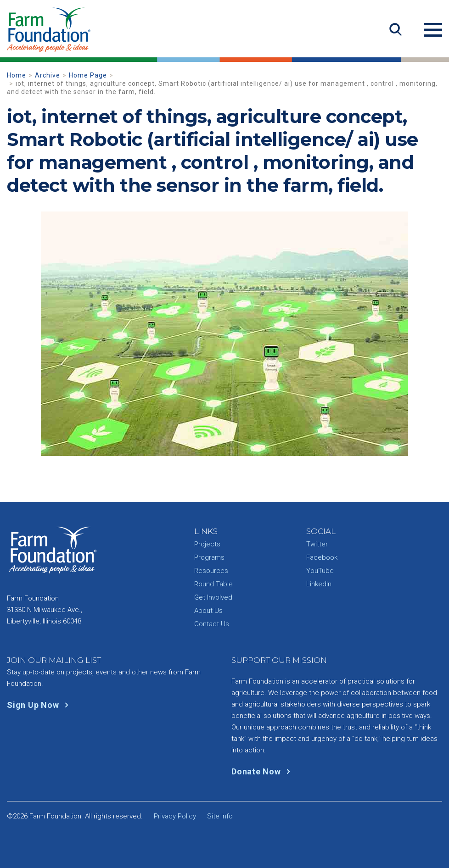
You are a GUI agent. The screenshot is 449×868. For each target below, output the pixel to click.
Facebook (322, 557)
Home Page (88, 75)
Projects (207, 544)
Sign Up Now (40, 705)
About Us (208, 611)
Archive (48, 75)
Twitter (317, 544)
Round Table (213, 584)
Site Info (220, 816)
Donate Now (263, 771)
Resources (211, 571)
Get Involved (213, 597)
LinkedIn (319, 584)
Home (17, 75)
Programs (209, 557)
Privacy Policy (175, 816)
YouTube (320, 571)
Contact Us (212, 624)
